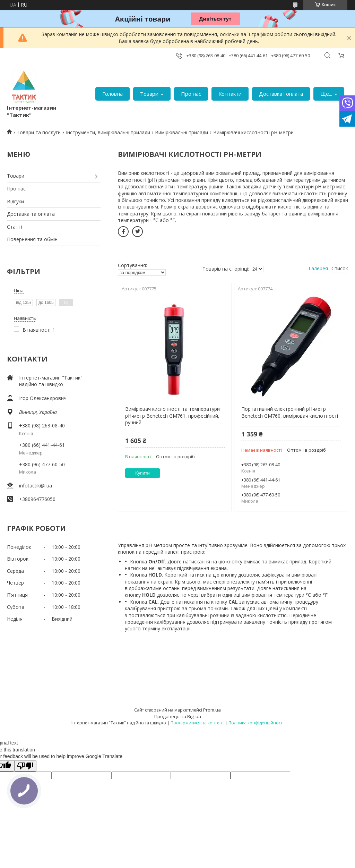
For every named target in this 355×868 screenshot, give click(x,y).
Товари (149, 94)
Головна (112, 94)
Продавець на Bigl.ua (178, 716)
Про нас (191, 94)
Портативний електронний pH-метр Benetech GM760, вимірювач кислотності (290, 412)
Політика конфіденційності (256, 723)
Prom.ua (212, 710)
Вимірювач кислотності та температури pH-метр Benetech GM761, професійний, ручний (172, 416)
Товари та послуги (39, 132)
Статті (15, 227)
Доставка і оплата (281, 94)
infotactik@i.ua (36, 486)
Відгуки (15, 201)
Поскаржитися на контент (197, 723)
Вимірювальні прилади (181, 132)
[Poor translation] (25, 766)
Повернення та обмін (32, 239)
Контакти (230, 94)
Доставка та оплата (31, 214)
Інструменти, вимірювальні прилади (108, 132)
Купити (142, 473)
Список (340, 268)
